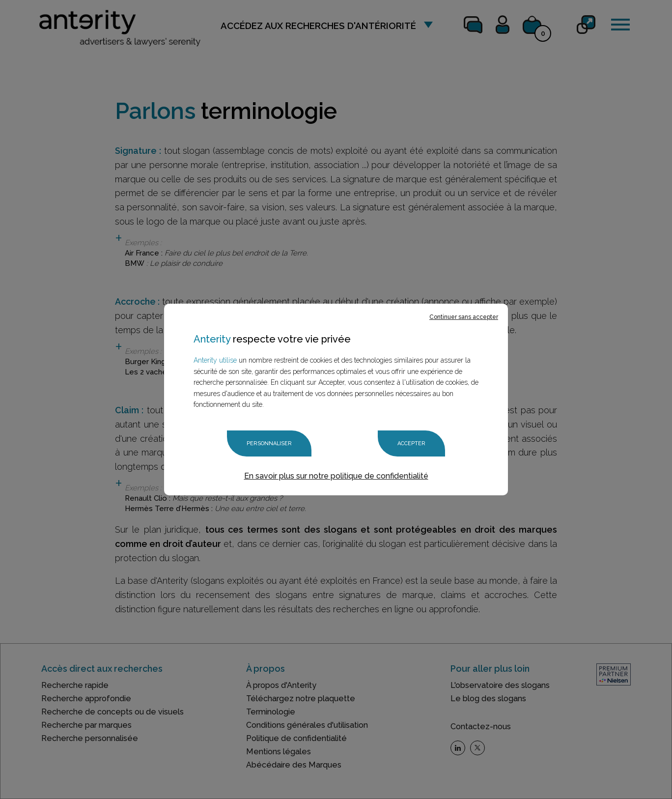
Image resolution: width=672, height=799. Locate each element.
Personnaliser (269, 443)
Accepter (411, 443)
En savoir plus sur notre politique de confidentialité (336, 476)
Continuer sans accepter (464, 317)
